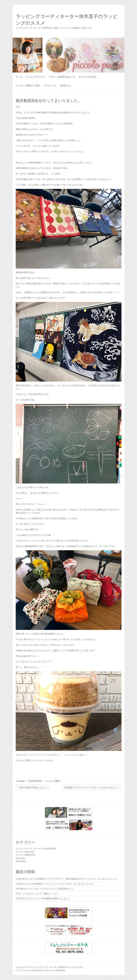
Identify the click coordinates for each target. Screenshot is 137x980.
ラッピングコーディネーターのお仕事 (33, 849)
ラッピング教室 (52, 781)
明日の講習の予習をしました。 (33, 788)
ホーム (19, 77)
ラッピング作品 (23, 852)
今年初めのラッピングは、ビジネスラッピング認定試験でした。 (46, 889)
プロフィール (50, 86)
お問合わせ (65, 86)
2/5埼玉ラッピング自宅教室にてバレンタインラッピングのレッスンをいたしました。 (55, 884)
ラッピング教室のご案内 (28, 86)
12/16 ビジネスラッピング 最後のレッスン (38, 894)
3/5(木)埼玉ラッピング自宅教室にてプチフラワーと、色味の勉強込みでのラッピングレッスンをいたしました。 (67, 879)
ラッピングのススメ (35, 77)
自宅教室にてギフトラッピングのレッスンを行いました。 (92, 788)
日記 (18, 858)
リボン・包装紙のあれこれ (62, 77)
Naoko (22, 781)
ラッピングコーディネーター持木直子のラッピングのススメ (67, 20)
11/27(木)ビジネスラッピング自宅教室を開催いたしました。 (44, 899)
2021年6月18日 (35, 781)
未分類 (19, 861)
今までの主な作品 (87, 77)
